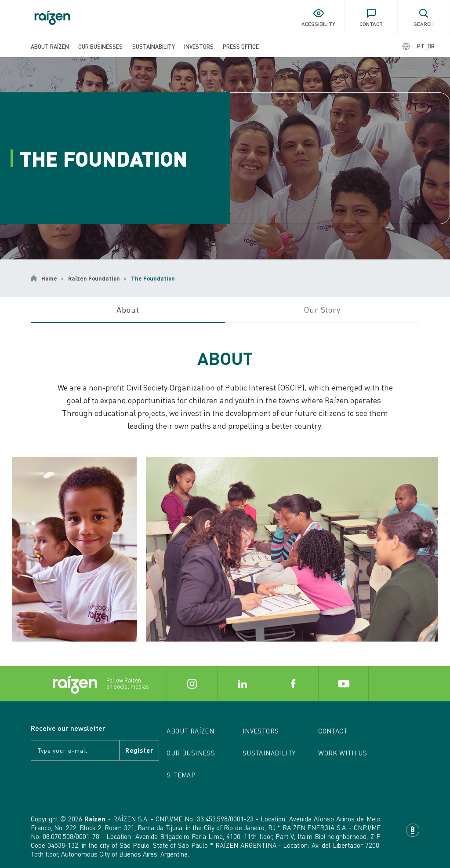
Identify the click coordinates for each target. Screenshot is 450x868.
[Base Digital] (413, 830)
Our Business (191, 753)
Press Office (241, 46)
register (139, 750)
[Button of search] (424, 18)
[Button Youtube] (343, 684)
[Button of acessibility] (318, 18)
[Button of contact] (371, 18)
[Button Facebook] (293, 684)
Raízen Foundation (94, 278)
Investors (199, 46)
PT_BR (426, 46)
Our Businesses (100, 46)
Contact (333, 731)
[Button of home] (52, 18)
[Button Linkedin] (242, 684)
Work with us (343, 753)
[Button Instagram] (192, 684)
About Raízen (50, 46)
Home (49, 278)
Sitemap (181, 775)
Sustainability (154, 46)
